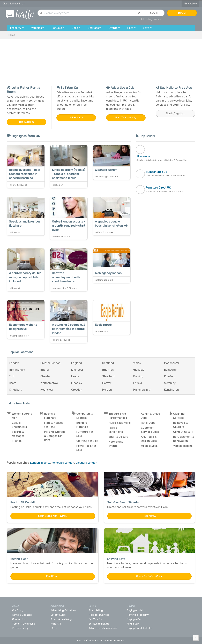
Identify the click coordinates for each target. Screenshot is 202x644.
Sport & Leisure (118, 437)
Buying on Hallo (136, 610)
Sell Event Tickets (99, 624)
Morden (107, 390)
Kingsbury (16, 390)
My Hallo (190, 4)
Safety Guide (58, 615)
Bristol (45, 370)
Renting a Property (138, 615)
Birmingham (17, 370)
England (77, 363)
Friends (17, 441)
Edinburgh (171, 370)
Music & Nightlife (120, 423)
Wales (137, 363)
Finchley (77, 383)
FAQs (54, 628)
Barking (138, 376)
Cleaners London (86, 463)
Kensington (171, 390)
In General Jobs (61, 236)
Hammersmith (142, 390)
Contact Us (19, 619)
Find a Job (133, 624)
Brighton (108, 370)
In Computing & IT (105, 280)
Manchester (172, 363)
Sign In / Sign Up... (175, 114)
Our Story (18, 610)
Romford (170, 376)
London (14, 363)
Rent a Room (27, 122)
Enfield (138, 383)
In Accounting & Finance (65, 288)
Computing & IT (183, 432)
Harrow (107, 383)
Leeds (75, 376)
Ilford (13, 383)
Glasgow (139, 370)
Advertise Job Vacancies (103, 628)
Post (182, 13)
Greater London (50, 363)
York (12, 376)
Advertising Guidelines (63, 610)
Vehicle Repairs (183, 446)
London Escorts (40, 463)
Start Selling (96, 610)
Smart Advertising (61, 619)
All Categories (151, 19)
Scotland (108, 363)
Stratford (108, 376)
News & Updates (22, 615)
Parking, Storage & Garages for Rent (55, 436)
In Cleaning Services (106, 177)
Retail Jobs (148, 423)
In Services (101, 331)
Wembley (170, 383)
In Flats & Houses (19, 185)
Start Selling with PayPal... (53, 516)
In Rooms (58, 185)
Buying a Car (134, 619)
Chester (46, 376)
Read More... (149, 516)
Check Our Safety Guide (149, 576)
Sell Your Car (76, 118)
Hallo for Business (99, 615)
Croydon (77, 390)
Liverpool (77, 370)
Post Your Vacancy (126, 118)
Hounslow (47, 390)
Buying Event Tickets (139, 628)
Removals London (63, 463)
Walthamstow (49, 383)
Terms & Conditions (24, 624)
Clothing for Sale (87, 441)
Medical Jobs (149, 446)
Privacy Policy (20, 628)
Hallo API (56, 624)
